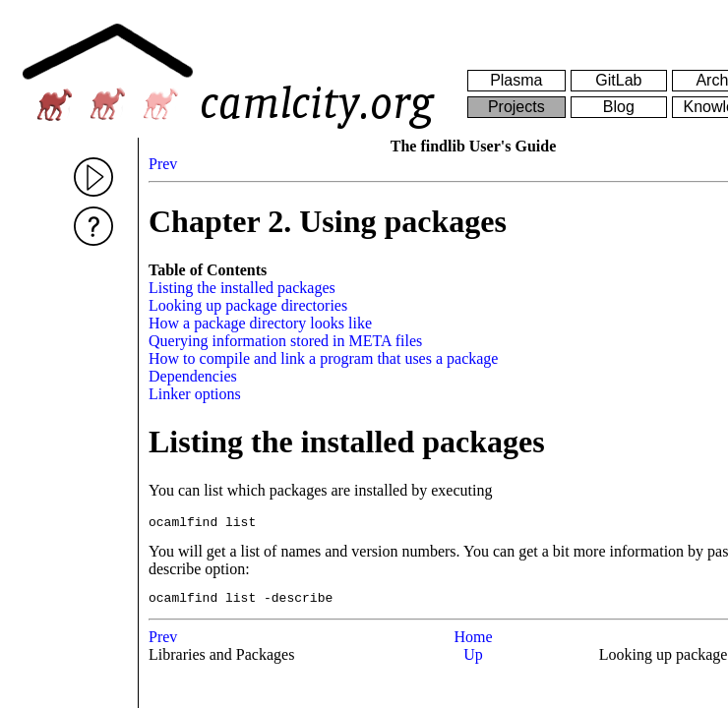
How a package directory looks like (260, 323)
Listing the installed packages (242, 288)
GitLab (618, 80)
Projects (516, 107)
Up (473, 660)
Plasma (516, 80)
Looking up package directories (248, 305)
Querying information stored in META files (285, 341)
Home (473, 643)
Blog (619, 107)
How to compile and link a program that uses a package (323, 358)
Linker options (195, 394)
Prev (163, 164)
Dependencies (193, 376)
